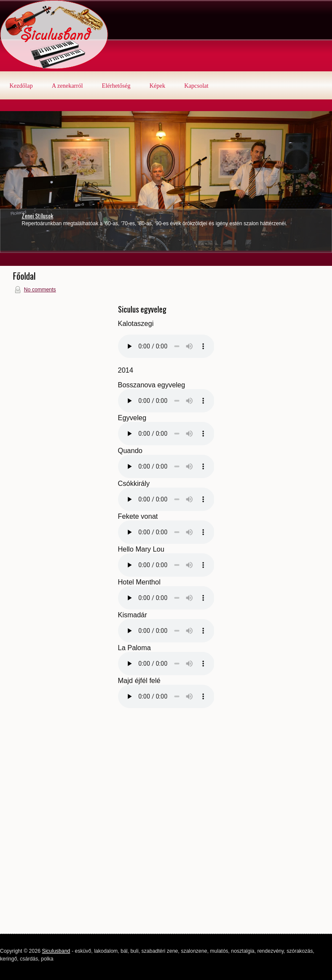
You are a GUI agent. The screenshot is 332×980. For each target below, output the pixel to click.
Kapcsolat (196, 86)
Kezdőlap (21, 86)
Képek (158, 86)
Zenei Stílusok (37, 215)
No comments (40, 290)
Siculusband (56, 951)
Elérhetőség (116, 86)
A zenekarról (67, 86)
